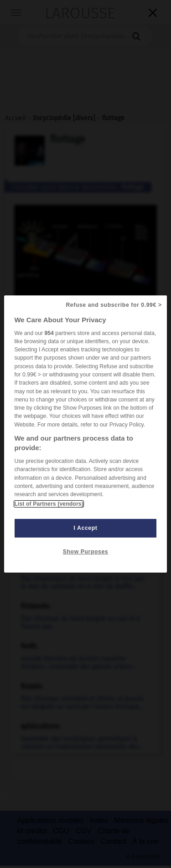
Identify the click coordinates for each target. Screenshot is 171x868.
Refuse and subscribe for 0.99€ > (114, 305)
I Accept (86, 528)
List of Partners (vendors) (49, 504)
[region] (85, 434)
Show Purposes (85, 552)
